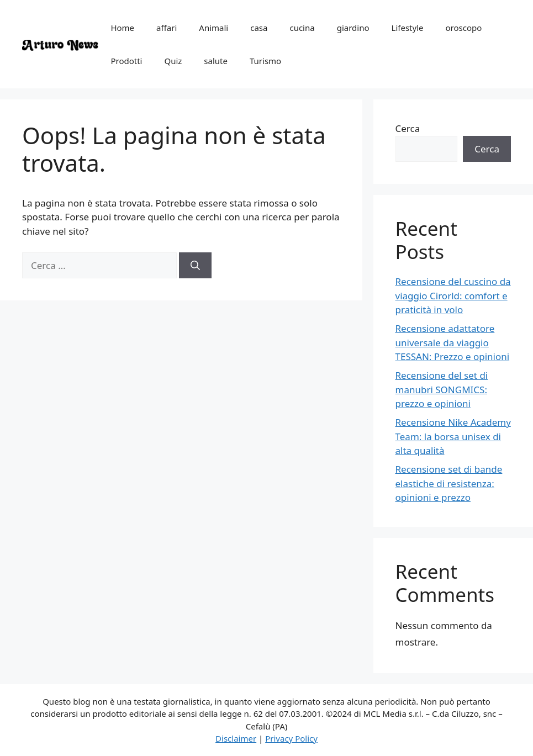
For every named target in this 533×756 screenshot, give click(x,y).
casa (259, 28)
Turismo (265, 61)
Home (122, 28)
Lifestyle (408, 28)
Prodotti (126, 61)
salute (216, 61)
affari (167, 28)
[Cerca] (195, 266)
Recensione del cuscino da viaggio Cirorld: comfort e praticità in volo (453, 295)
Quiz (173, 61)
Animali (213, 28)
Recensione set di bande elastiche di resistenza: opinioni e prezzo (449, 483)
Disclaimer (236, 738)
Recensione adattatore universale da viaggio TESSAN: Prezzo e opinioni (453, 342)
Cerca (408, 128)
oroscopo (463, 28)
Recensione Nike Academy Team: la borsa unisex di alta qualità (453, 436)
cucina (302, 28)
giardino (353, 28)
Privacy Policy (291, 738)
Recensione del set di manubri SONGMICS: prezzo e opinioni (442, 389)
